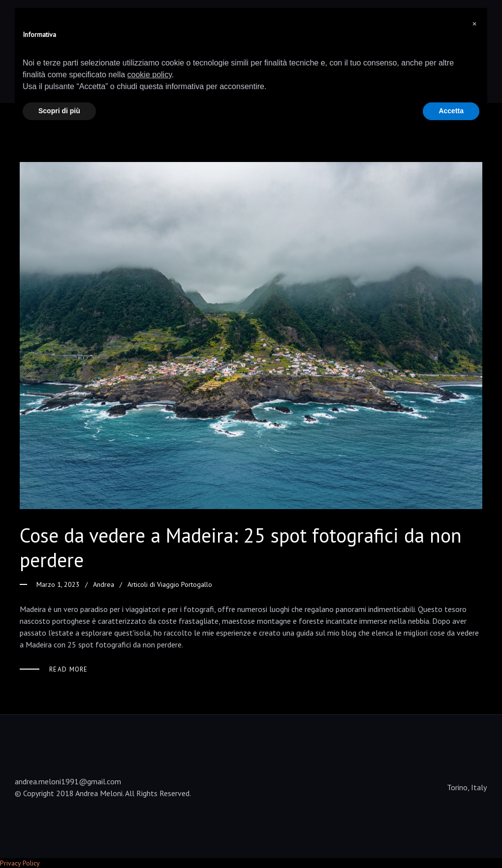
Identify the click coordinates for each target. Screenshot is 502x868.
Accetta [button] (451, 111)
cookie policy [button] (150, 75)
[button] (474, 24)
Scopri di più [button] (59, 111)
